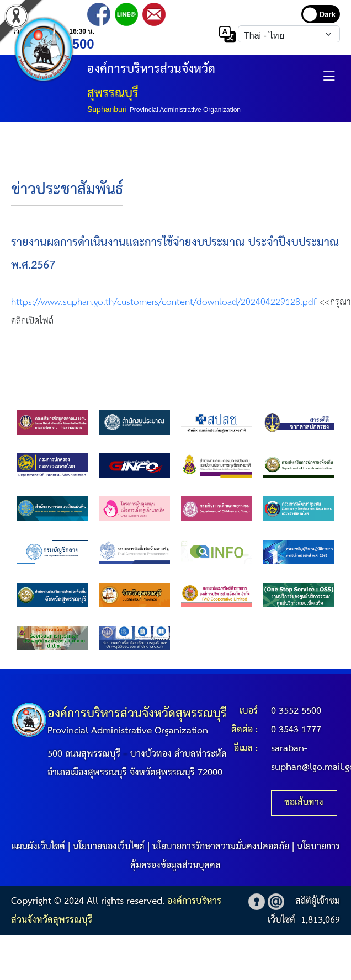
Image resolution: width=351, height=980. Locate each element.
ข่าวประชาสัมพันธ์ (67, 190)
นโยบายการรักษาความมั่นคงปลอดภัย (221, 847)
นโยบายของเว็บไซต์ (109, 847)
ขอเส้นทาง (304, 803)
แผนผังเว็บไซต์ (38, 847)
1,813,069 (320, 920)
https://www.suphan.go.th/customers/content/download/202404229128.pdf (164, 302)
